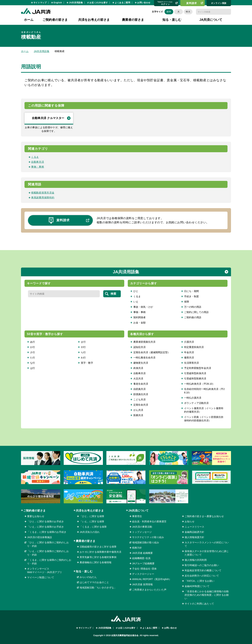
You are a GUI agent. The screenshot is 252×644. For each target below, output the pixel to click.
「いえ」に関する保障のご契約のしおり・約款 (48, 553)
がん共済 (138, 410)
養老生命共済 (141, 384)
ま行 (83, 342)
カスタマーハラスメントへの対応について (207, 544)
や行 (83, 347)
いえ (136, 302)
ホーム (29, 20)
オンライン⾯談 (219, 3)
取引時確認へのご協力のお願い (202, 565)
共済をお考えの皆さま (90, 511)
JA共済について (138, 511)
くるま (35, 157)
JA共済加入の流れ (90, 532)
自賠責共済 (139, 389)
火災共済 (138, 379)
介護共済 (189, 342)
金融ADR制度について (197, 586)
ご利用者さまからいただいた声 (149, 590)
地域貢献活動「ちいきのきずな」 (98, 588)
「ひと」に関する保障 (92, 516)
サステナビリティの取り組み (148, 537)
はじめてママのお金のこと (94, 582)
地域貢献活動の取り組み (146, 542)
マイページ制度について (41, 577)
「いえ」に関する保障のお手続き (45, 527)
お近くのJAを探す (99, 3)
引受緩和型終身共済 (195, 373)
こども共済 (139, 400)
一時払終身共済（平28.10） (199, 384)
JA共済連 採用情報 (142, 584)
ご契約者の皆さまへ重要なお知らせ (204, 516)
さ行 (33, 352)
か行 (33, 347)
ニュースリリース (194, 527)
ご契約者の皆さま (34, 511)
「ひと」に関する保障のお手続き (45, 521)
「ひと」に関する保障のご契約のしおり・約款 (48, 544)
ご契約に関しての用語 (196, 312)
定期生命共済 (141, 405)
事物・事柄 (38, 167)
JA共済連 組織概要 (142, 553)
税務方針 (137, 548)
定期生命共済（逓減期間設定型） (152, 352)
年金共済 (189, 352)
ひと (136, 291)
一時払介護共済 (193, 398)
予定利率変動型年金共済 (198, 368)
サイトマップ (40, 3)
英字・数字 (87, 363)
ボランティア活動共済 (196, 403)
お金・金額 (139, 323)
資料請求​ (192, 3)
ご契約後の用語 (193, 317)
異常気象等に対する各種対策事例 (98, 557)
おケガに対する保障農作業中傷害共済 (100, 552)
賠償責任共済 (141, 394)
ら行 (83, 352)
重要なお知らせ (36, 516)
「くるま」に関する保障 (93, 527)
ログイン (165, 3)
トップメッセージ (142, 532)
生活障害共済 (191, 363)
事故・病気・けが (143, 307)
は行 (33, 368)
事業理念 (137, 516)
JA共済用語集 (76, 3)
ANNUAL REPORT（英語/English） (152, 579)
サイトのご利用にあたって (199, 604)
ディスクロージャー (143, 574)
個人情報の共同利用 (196, 560)
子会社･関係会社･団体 (144, 569)
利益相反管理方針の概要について (203, 570)
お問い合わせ (144, 3)
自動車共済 (38, 162)
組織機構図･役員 (141, 558)
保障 (187, 302)
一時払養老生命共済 (144, 358)
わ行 (83, 358)
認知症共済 (139, 347)
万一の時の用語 (193, 307)
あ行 (33, 342)
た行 (33, 358)
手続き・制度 (191, 296)
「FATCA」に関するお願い (199, 581)
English (58, 3)
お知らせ (190, 521)
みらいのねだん (88, 577)
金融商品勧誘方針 (194, 532)
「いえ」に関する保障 (92, 521)
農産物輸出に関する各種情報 (96, 562)
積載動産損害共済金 (43, 193)
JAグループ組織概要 (143, 563)
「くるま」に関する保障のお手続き (47, 532)
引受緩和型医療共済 (195, 379)
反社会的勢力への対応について (202, 576)
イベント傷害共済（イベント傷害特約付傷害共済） (204, 410)
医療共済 (138, 415)
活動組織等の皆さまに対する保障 (98, 547)
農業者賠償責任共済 (144, 342)
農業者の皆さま (86, 541)
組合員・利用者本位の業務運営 (149, 521)
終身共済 (138, 368)
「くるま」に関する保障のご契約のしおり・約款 (49, 562)
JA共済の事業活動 (142, 527)
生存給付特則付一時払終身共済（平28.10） (204, 391)
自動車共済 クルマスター (48, 118)
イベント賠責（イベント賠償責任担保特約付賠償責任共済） (204, 419)
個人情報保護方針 (194, 537)
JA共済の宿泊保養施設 (40, 537)
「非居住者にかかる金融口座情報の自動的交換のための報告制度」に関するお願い (207, 595)
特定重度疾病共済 (194, 347)
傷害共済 (189, 358)
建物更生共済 (141, 363)
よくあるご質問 (122, 3)
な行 (33, 363)
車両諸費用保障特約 (43, 197)
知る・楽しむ (84, 571)
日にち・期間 (191, 291)
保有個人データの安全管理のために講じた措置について (207, 553)
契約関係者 (139, 317)
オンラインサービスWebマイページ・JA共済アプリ (45, 570)
